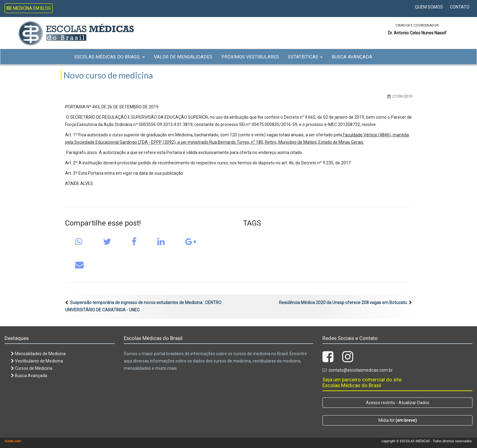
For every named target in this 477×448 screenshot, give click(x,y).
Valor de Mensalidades (183, 57)
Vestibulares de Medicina (37, 361)
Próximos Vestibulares (250, 57)
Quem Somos (429, 7)
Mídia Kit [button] (398, 420)
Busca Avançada (352, 57)
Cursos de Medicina (32, 368)
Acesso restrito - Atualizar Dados (398, 403)
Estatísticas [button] (305, 57)
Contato (460, 7)
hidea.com (13, 441)
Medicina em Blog (29, 8)
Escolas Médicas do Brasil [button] (110, 57)
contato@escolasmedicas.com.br (361, 370)
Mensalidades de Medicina (38, 354)
